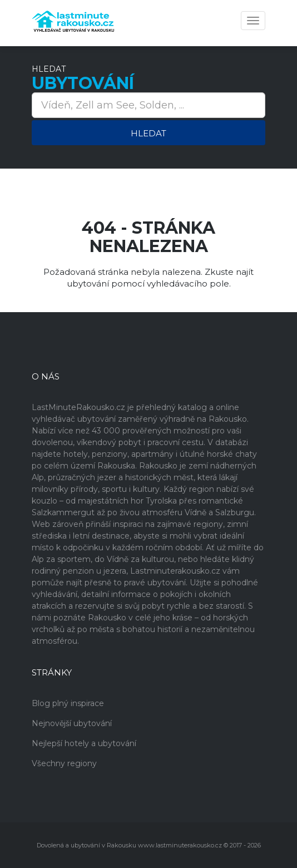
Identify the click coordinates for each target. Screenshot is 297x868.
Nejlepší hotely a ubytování (84, 743)
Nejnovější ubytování (72, 723)
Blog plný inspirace (68, 703)
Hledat (148, 133)
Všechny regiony (64, 763)
